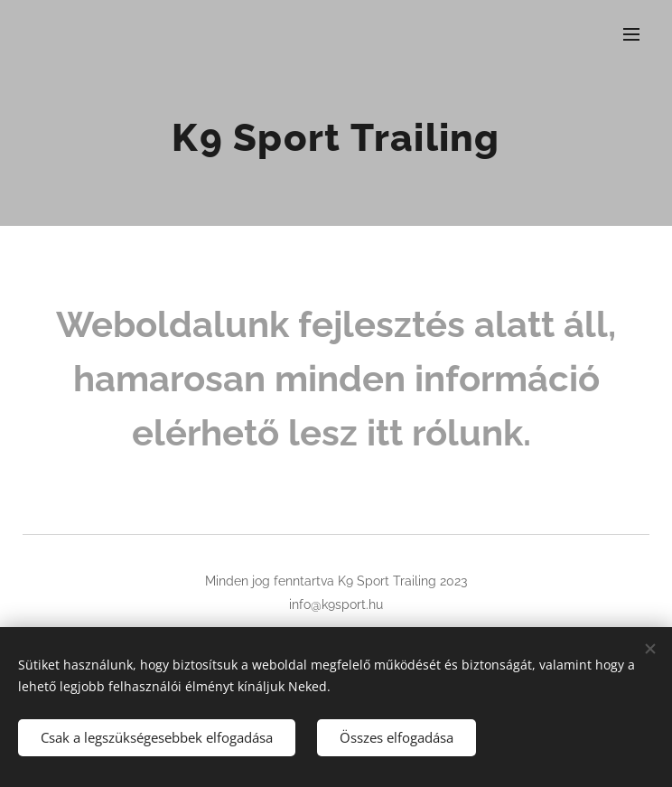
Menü (631, 34)
